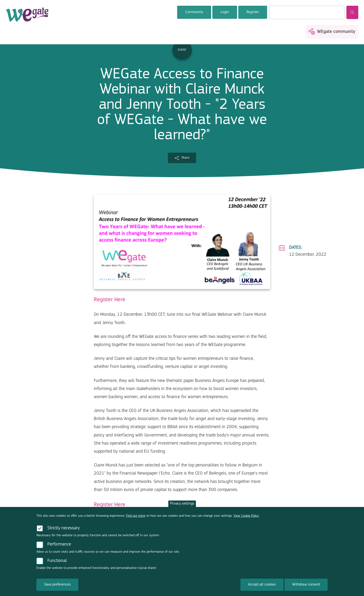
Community (194, 12)
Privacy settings (182, 510)
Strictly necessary (64, 535)
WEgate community (336, 32)
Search (352, 12)
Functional (57, 568)
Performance (59, 551)
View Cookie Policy (246, 523)
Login (225, 12)
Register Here (110, 300)
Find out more (136, 523)
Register (253, 12)
